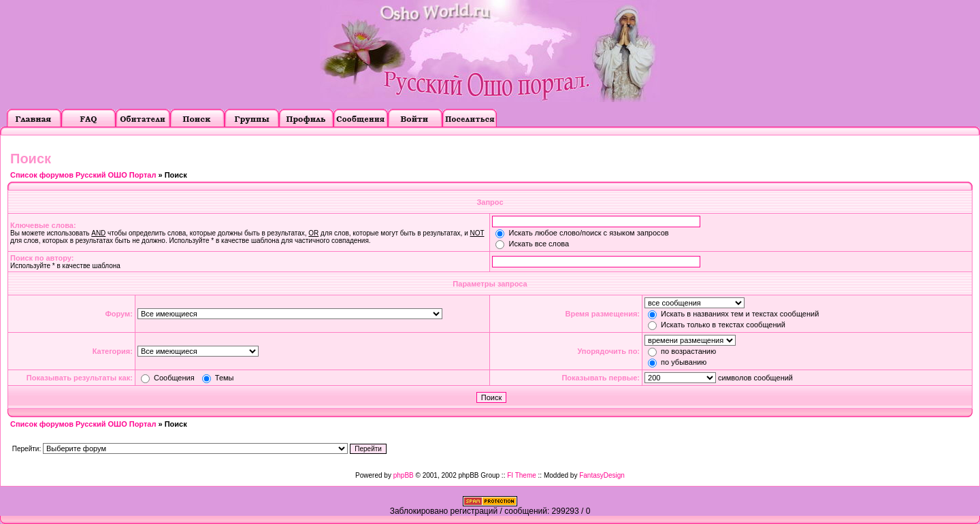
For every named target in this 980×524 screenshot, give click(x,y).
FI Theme (522, 475)
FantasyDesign (602, 475)
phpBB (404, 475)
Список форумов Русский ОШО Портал (83, 175)
